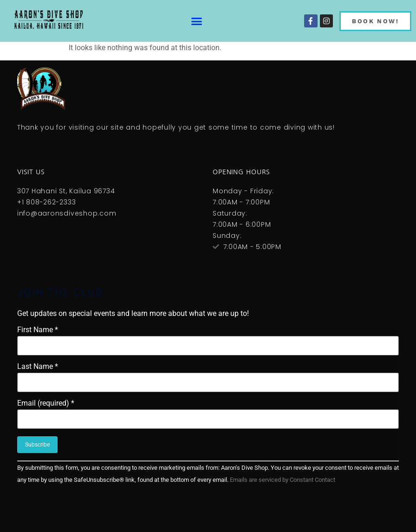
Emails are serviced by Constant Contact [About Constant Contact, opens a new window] (283, 480)
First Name (38, 330)
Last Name (38, 367)
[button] (196, 21)
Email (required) (46, 403)
